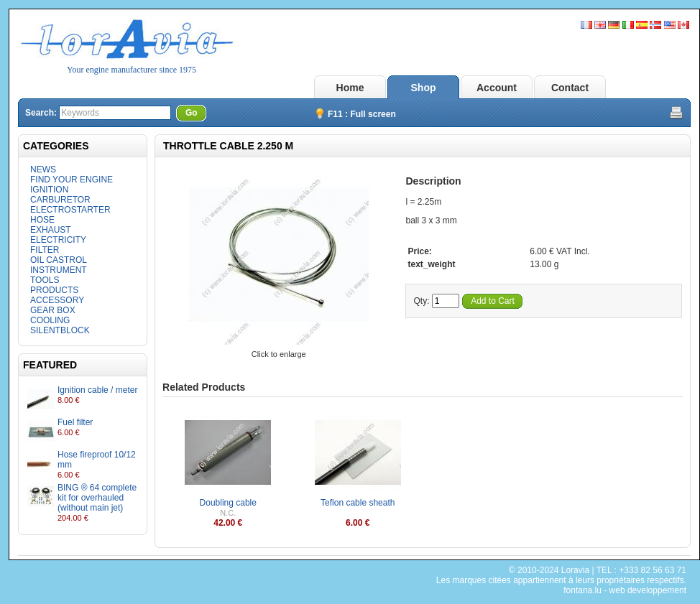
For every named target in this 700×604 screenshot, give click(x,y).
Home (350, 88)
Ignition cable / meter (97, 390)
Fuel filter (75, 422)
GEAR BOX (53, 310)
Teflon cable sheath (358, 503)
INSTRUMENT (59, 270)
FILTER (45, 250)
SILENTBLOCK (60, 330)
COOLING (50, 320)
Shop (424, 88)
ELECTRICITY (58, 240)
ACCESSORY (57, 300)
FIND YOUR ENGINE (72, 180)
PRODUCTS (54, 290)
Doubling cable (228, 503)
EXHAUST (51, 230)
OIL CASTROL (59, 260)
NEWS (43, 169)
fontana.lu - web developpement (625, 590)
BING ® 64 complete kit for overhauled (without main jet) (97, 498)
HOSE (42, 220)
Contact (570, 88)
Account (497, 88)
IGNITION (49, 190)
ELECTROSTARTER (70, 210)
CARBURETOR (60, 200)
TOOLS (45, 280)
